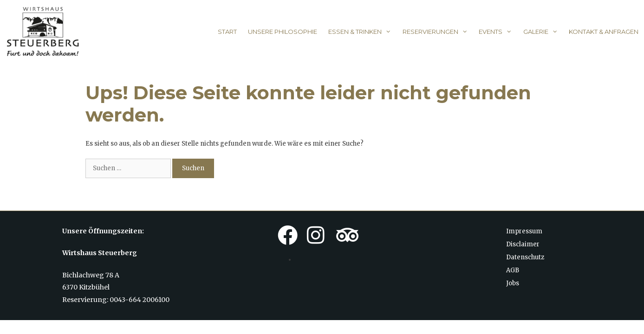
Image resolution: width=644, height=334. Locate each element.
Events (498, 32)
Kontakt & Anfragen (604, 32)
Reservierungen (438, 32)
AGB (513, 270)
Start (227, 32)
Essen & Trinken (362, 32)
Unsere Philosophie (283, 32)
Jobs (513, 283)
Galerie (543, 32)
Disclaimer (523, 244)
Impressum (524, 231)
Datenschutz (525, 257)
